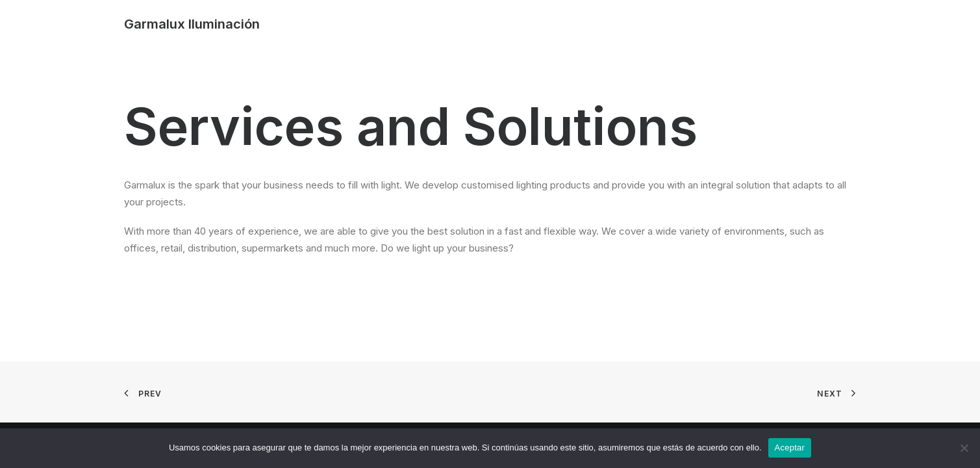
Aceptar (790, 448)
